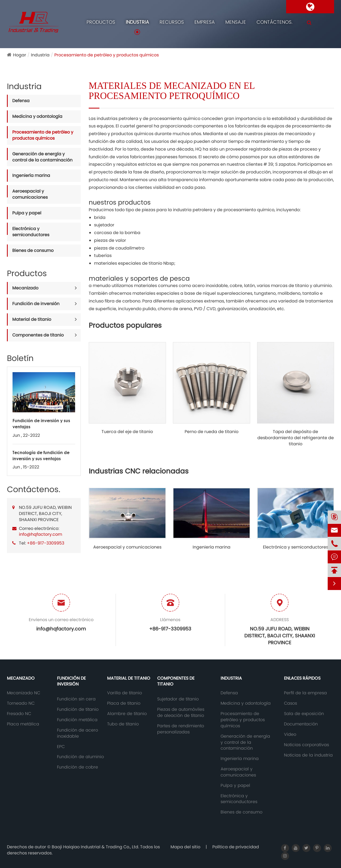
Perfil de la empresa (305, 693)
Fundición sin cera (76, 699)
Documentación (301, 724)
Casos (291, 703)
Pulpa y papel (27, 213)
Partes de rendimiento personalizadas (181, 729)
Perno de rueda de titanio (212, 432)
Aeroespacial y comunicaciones (30, 194)
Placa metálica (23, 724)
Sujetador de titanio (178, 699)
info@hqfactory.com (40, 534)
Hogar (20, 55)
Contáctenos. (275, 22)
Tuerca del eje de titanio (127, 432)
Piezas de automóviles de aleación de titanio (181, 713)
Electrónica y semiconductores (31, 232)
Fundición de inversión (36, 304)
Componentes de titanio (38, 335)
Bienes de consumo (33, 250)
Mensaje (236, 22)
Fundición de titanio (78, 709)
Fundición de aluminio (80, 757)
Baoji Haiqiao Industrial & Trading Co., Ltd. (96, 847)
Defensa (21, 101)
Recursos (172, 22)
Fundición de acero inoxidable (78, 733)
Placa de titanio (124, 703)
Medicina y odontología (37, 116)
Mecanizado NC (24, 693)
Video (290, 734)
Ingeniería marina (31, 175)
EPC (61, 747)
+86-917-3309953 (46, 543)
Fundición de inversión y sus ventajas (41, 423)
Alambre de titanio (127, 714)
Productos (101, 22)
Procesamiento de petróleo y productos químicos (107, 55)
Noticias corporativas (307, 745)
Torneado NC (21, 703)
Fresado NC (19, 714)
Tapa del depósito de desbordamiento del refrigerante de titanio (296, 438)
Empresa (205, 22)
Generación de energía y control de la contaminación (42, 157)
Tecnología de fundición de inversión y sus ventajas (41, 455)
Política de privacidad (236, 847)
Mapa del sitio (185, 847)
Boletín (20, 358)
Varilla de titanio (125, 693)
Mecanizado (25, 288)
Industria (137, 22)
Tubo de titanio (123, 724)
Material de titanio (32, 319)
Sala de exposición (304, 714)
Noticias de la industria (308, 755)
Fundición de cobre (78, 767)
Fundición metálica (77, 720)
